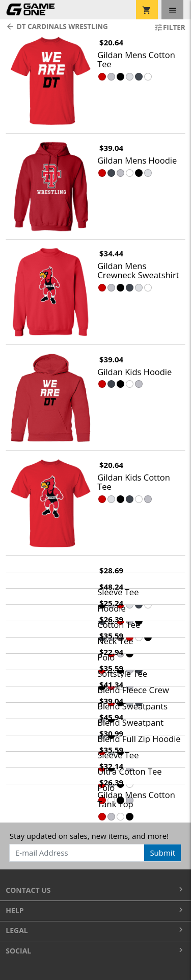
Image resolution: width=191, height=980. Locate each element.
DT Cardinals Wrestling (57, 27)
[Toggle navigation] (172, 10)
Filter (170, 28)
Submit (162, 853)
